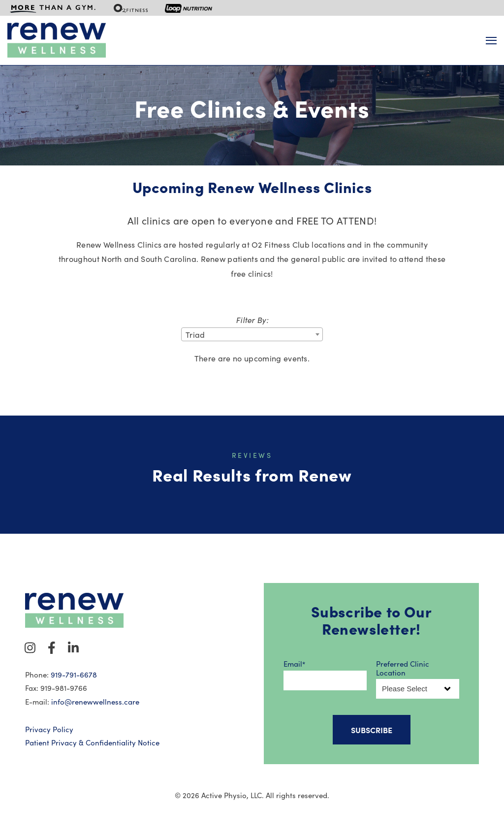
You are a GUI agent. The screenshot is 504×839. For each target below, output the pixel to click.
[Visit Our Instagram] (30, 647)
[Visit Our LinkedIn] (73, 647)
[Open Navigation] (491, 41)
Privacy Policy (49, 729)
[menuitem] (53, 8)
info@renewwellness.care (95, 702)
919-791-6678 (74, 675)
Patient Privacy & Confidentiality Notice (92, 742)
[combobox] (252, 334)
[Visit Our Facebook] (52, 647)
